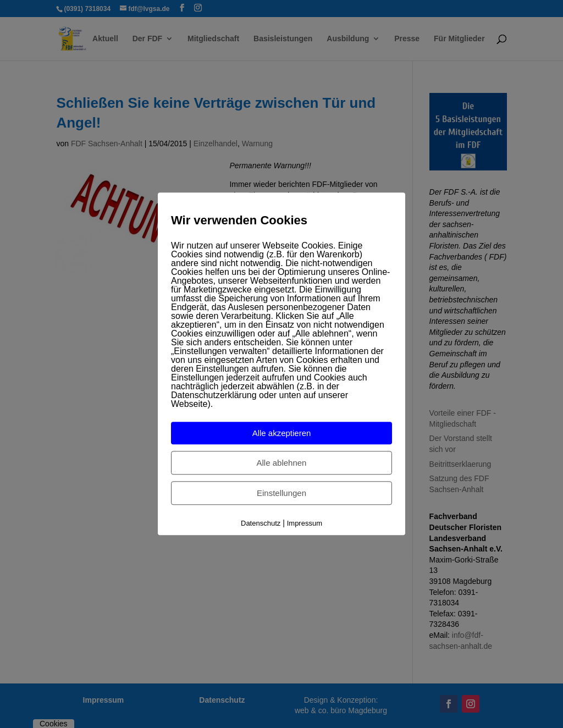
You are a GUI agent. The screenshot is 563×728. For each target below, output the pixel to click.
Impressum (305, 523)
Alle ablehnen (282, 463)
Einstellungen (281, 493)
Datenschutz (261, 523)
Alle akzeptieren (282, 433)
